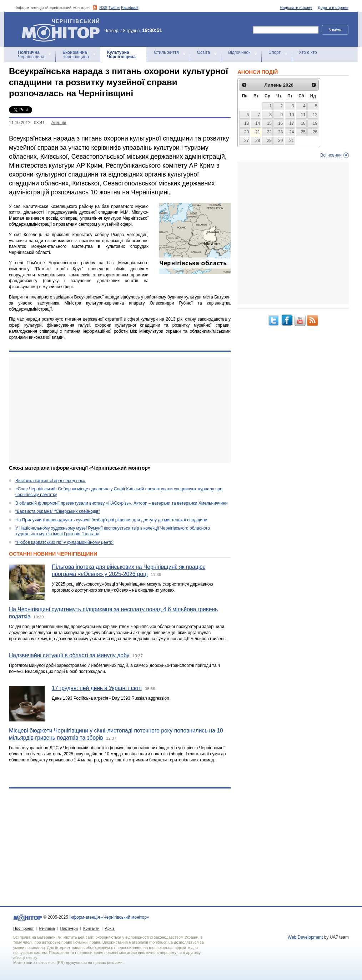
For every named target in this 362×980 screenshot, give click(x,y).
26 (315, 132)
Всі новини (331, 155)
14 (258, 123)
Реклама (47, 928)
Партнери (69, 928)
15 (269, 123)
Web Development (305, 937)
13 (247, 123)
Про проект (23, 928)
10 (291, 115)
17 (291, 123)
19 (315, 123)
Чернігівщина (31, 55)
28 (258, 141)
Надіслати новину (296, 7)
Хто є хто (308, 52)
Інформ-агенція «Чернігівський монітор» (63, 29)
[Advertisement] (120, 410)
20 (247, 132)
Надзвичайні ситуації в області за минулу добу (69, 655)
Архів (110, 928)
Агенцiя (59, 123)
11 (303, 115)
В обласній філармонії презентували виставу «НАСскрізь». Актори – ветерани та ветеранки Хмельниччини (122, 503)
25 (303, 132)
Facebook (130, 7)
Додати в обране (333, 7)
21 (258, 132)
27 (247, 141)
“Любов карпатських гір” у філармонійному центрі (64, 542)
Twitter (114, 7)
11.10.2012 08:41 (27, 123)
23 (280, 132)
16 (280, 123)
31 (291, 141)
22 (269, 132)
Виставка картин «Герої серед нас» (51, 481)
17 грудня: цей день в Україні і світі (97, 688)
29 (269, 141)
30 (280, 141)
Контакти (91, 928)
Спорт (275, 52)
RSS (103, 7)
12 (315, 115)
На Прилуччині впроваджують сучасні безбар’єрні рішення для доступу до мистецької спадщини (111, 520)
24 (291, 132)
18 (303, 123)
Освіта (203, 52)
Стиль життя (166, 52)
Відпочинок (239, 52)
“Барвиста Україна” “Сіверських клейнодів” (58, 511)
